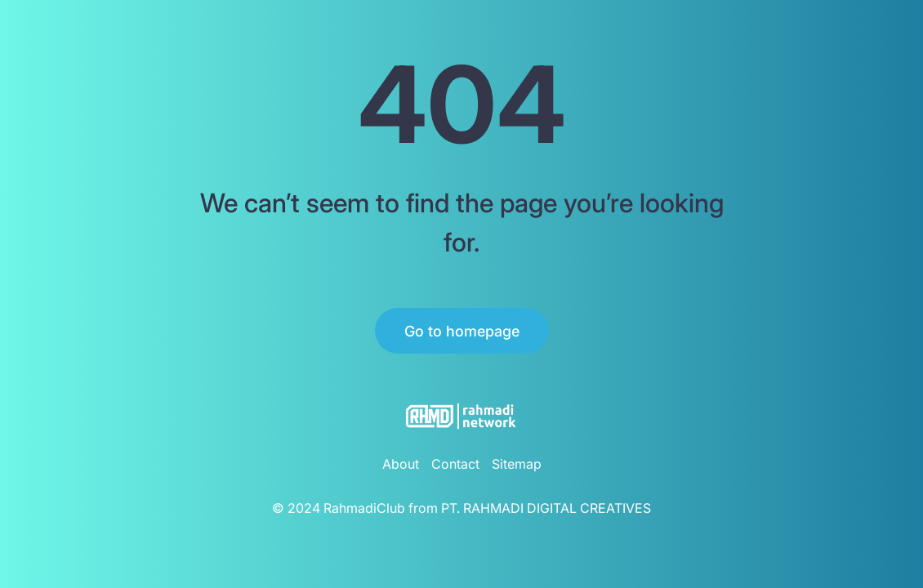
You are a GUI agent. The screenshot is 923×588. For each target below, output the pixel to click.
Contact (455, 464)
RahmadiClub (364, 508)
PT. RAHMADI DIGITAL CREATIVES (546, 508)
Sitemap (517, 464)
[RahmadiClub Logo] (461, 416)
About (401, 464)
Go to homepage (462, 331)
